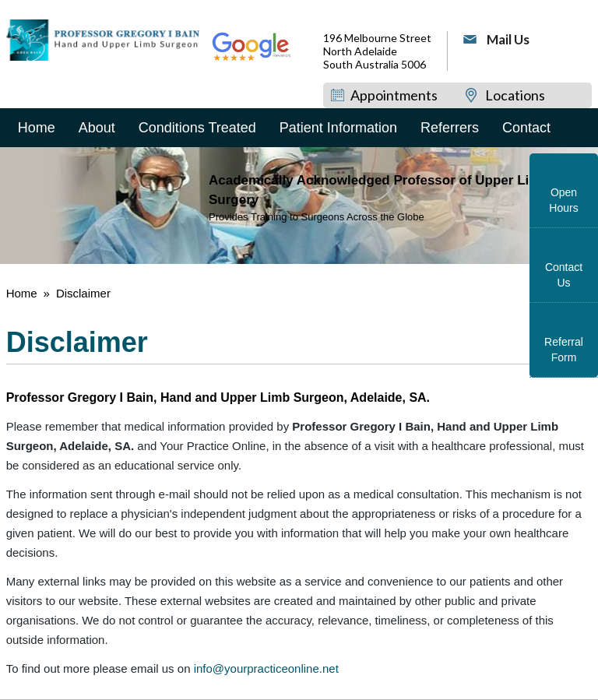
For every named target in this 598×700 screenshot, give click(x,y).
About (97, 128)
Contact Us (564, 275)
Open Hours (563, 200)
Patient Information (338, 128)
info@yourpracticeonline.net (266, 668)
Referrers (450, 128)
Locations (515, 95)
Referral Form (564, 350)
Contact (526, 128)
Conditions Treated (197, 128)
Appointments (394, 95)
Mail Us (508, 39)
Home (37, 128)
